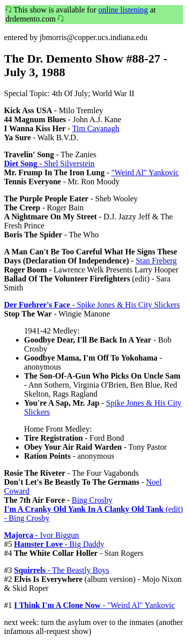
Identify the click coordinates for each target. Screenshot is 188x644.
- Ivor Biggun (41, 535)
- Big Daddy (59, 544)
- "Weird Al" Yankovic (95, 605)
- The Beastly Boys (62, 570)
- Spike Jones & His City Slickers (92, 305)
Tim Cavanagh (96, 128)
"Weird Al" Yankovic (145, 173)
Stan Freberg (156, 261)
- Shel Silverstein (49, 164)
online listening (123, 10)
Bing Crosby (92, 500)
